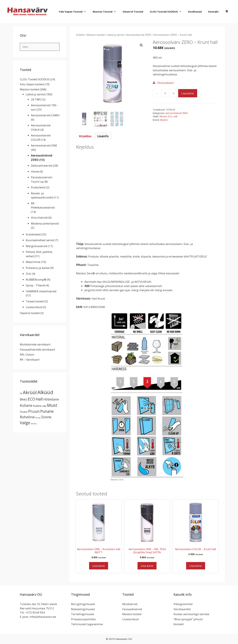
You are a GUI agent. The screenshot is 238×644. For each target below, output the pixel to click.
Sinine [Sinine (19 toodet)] (46, 417)
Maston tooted (106, 12)
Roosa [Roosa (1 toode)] (38, 418)
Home (35, 171)
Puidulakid (38, 187)
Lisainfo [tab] (103, 136)
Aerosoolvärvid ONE (44, 145)
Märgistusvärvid (37, 246)
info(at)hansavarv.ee (43, 617)
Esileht (80, 35)
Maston (164, 120)
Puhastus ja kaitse (38, 268)
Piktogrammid (183, 604)
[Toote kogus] (165, 93)
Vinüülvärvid (39, 217)
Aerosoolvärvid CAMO (45, 115)
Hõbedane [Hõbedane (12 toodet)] (51, 399)
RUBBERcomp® (36, 280)
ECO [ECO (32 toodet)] (31, 399)
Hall (175, 116)
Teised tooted (35, 301)
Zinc (29, 274)
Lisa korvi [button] (99, 566)
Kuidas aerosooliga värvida (191, 614)
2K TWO (36, 99)
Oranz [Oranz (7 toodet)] (24, 412)
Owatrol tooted (133, 12)
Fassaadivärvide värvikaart (37, 349)
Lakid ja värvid (115, 35)
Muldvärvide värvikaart (35, 344)
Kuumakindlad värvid (40, 240)
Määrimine (33, 262)
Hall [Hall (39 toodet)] (39, 399)
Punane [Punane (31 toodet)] (47, 411)
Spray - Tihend (35, 285)
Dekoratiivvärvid (42, 166)
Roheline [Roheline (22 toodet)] (27, 417)
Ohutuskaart (165, 83)
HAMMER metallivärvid (41, 291)
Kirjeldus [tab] (85, 136)
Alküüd (163, 116)
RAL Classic (27, 354)
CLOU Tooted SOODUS (167, 12)
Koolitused (195, 12)
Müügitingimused (83, 604)
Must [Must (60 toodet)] (52, 405)
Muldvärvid (130, 604)
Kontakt (213, 12)
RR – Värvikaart (30, 360)
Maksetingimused (83, 609)
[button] (141, 45)
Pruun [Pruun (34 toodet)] (34, 411)
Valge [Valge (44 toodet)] (25, 423)
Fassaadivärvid (132, 609)
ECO (170, 116)
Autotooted (33, 234)
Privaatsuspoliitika (83, 619)
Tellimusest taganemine (87, 624)
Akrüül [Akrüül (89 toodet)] (30, 392)
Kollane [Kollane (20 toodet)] (26, 405)
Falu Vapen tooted (74, 12)
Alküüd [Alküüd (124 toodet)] (45, 392)
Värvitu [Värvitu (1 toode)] (34, 424)
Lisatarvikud (34, 307)
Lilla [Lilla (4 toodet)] (44, 406)
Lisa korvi (188, 93)
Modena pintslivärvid (45, 223)
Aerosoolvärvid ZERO (139, 35)
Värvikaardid (182, 609)
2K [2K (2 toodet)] (21, 393)
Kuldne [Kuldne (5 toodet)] (37, 406)
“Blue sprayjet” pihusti (188, 619)
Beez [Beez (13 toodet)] (23, 399)
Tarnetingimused (82, 614)
